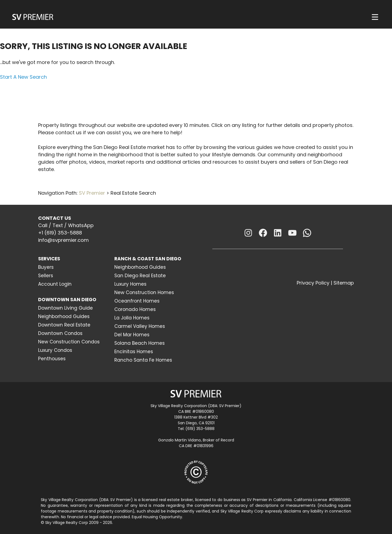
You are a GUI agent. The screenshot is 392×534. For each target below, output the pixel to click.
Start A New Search (23, 77)
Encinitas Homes (134, 352)
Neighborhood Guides (64, 316)
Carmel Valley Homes (140, 326)
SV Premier (92, 193)
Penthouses (52, 359)
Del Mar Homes (132, 335)
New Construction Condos (69, 342)
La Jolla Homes (132, 318)
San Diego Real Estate (140, 276)
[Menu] (375, 17)
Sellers (46, 276)
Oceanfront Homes (137, 301)
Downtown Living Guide (65, 308)
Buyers (46, 267)
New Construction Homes (144, 292)
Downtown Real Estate (64, 325)
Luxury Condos (55, 350)
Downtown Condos (60, 333)
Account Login (55, 284)
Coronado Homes (135, 309)
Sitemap (344, 283)
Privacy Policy (313, 283)
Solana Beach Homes (140, 343)
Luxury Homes (130, 284)
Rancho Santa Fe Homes (143, 360)
